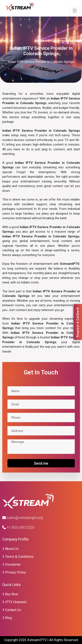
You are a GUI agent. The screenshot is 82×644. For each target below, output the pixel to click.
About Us (10, 549)
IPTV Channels (14, 602)
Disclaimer (11, 564)
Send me (41, 463)
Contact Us (12, 610)
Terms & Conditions (18, 557)
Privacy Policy (14, 572)
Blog (7, 618)
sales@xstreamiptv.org (22, 518)
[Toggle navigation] (75, 10)
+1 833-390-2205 (18, 527)
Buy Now (10, 594)
